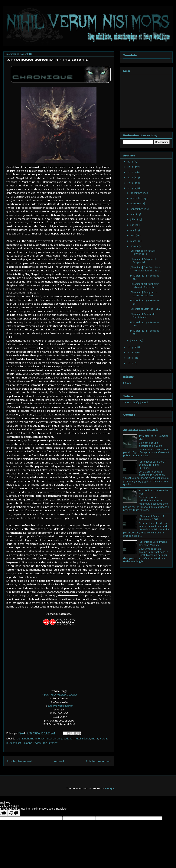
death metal (74, 739)
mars (134, 241)
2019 (131, 162)
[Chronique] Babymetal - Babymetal (144, 261)
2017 (130, 172)
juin (133, 225)
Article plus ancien (98, 761)
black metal (45, 739)
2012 (130, 352)
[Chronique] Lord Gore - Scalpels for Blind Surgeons (153, 465)
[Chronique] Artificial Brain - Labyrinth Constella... (145, 286)
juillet (134, 219)
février (135, 246)
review (37, 743)
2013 (131, 347)
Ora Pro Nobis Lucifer (60, 706)
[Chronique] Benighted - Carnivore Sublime (143, 294)
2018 (131, 167)
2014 (20, 739)
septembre (137, 209)
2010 (131, 363)
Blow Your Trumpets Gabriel (60, 695)
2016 (131, 177)
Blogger (110, 788)
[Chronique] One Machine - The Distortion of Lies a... (145, 269)
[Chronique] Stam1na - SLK (145, 309)
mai (133, 230)
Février (86, 739)
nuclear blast (14, 743)
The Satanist (50, 743)
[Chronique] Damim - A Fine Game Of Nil (152, 518)
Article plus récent (19, 761)
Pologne (27, 743)
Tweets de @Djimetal (136, 403)
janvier (135, 341)
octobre (135, 203)
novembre (137, 198)
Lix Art (127, 383)
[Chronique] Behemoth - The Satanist (143, 316)
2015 (131, 183)
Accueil (59, 761)
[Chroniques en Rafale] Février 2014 (143, 252)
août (133, 214)
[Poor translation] (14, 813)
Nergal (104, 739)
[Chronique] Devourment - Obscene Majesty (154, 543)
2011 (130, 358)
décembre (137, 193)
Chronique (59, 739)
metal (95, 739)
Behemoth (31, 739)
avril (133, 236)
